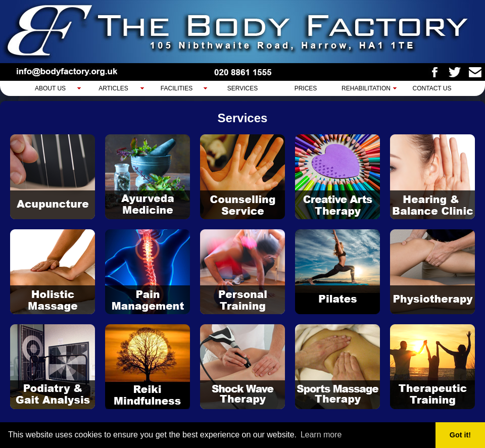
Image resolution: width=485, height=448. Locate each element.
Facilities (177, 88)
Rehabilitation (366, 88)
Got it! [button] (460, 435)
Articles (113, 88)
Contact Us (432, 88)
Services (243, 88)
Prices (306, 88)
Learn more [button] (321, 435)
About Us (50, 88)
